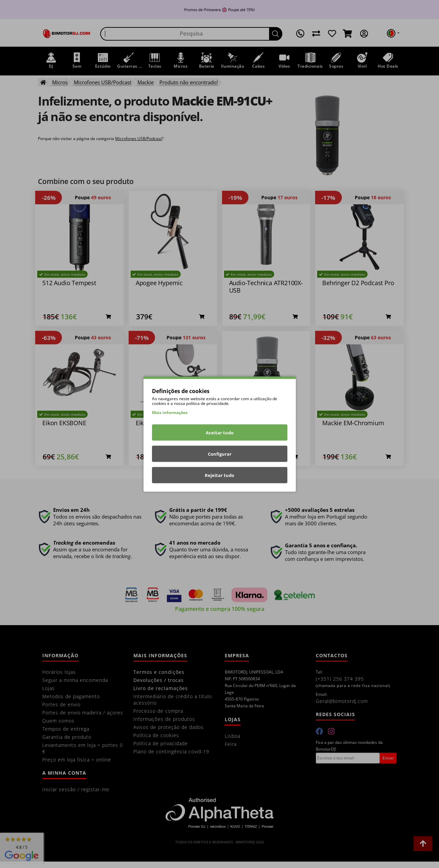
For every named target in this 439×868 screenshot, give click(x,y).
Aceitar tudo (220, 433)
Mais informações (170, 413)
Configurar (220, 454)
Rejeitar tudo (219, 475)
